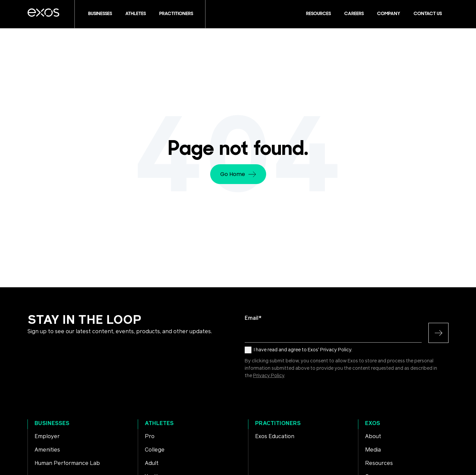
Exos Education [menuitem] (275, 436)
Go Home (238, 174)
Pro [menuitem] (150, 436)
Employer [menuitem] (47, 436)
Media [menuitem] (373, 450)
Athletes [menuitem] (159, 423)
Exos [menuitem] (373, 423)
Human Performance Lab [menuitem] (67, 463)
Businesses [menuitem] (52, 423)
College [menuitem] (155, 450)
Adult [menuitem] (152, 463)
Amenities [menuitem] (47, 450)
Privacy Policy (269, 376)
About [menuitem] (373, 436)
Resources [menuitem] (379, 463)
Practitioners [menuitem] (278, 423)
